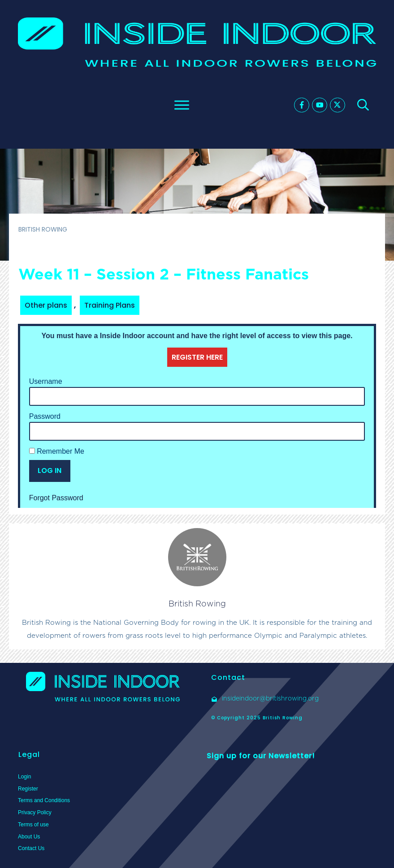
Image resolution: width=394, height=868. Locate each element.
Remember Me (57, 451)
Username (46, 381)
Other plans (46, 305)
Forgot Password (56, 498)
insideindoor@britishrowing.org (270, 698)
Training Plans (110, 305)
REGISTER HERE (197, 357)
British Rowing (197, 604)
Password (45, 416)
